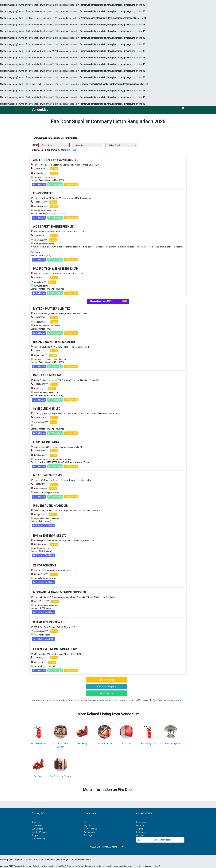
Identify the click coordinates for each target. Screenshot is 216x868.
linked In (140, 825)
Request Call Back (43, 525)
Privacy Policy (38, 839)
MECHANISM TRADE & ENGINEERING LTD (59, 592)
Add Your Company (107, 686)
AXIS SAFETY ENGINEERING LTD (54, 227)
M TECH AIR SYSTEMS (47, 475)
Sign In (87, 825)
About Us (36, 822)
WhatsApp (55, 184)
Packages (89, 835)
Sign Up (88, 822)
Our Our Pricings (39, 832)
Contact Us (37, 825)
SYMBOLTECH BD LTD (47, 409)
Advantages (90, 832)
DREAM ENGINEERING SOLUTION (54, 342)
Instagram (141, 832)
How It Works (90, 829)
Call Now (39, 184)
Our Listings (37, 829)
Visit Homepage (107, 680)
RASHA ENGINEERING (47, 375)
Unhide (54, 169)
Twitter (140, 829)
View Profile (71, 184)
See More (36, 252)
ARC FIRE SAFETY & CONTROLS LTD (56, 160)
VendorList (40, 110)
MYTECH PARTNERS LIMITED (52, 309)
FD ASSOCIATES (43, 193)
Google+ (140, 835)
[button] (160, 840)
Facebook (141, 822)
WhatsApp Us (107, 693)
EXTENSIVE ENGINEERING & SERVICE (57, 649)
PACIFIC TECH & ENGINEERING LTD (55, 269)
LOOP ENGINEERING (46, 442)
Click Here (71, 150)
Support (35, 835)
